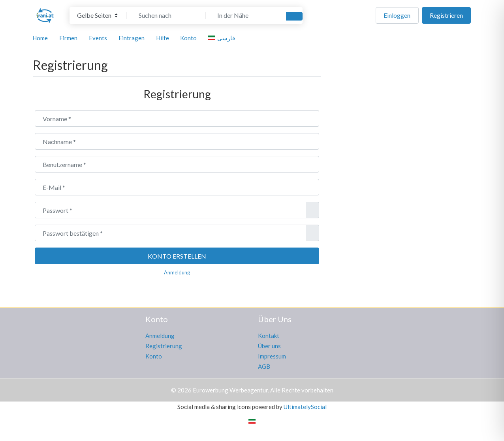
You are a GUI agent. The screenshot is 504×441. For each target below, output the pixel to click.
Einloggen (397, 15)
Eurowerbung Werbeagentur (230, 390)
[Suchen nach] (166, 15)
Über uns (269, 346)
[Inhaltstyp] (97, 15)
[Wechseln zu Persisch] (252, 420)
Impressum (272, 356)
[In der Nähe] (245, 15)
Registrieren (446, 15)
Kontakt (269, 336)
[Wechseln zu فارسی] (223, 38)
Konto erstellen (177, 256)
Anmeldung (177, 272)
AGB (264, 366)
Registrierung (164, 346)
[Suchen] (294, 16)
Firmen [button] (68, 38)
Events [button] (98, 38)
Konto (154, 356)
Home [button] (40, 38)
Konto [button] (188, 38)
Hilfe (163, 38)
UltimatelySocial (305, 407)
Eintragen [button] (132, 38)
